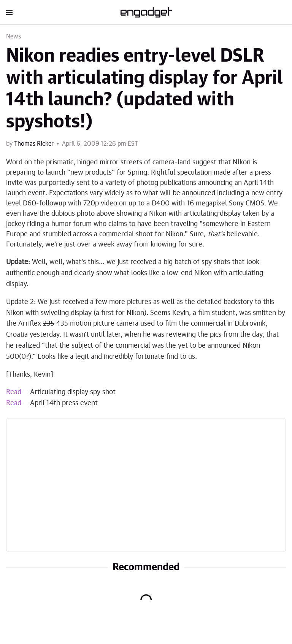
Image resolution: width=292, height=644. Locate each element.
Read (14, 392)
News (13, 37)
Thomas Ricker (34, 144)
